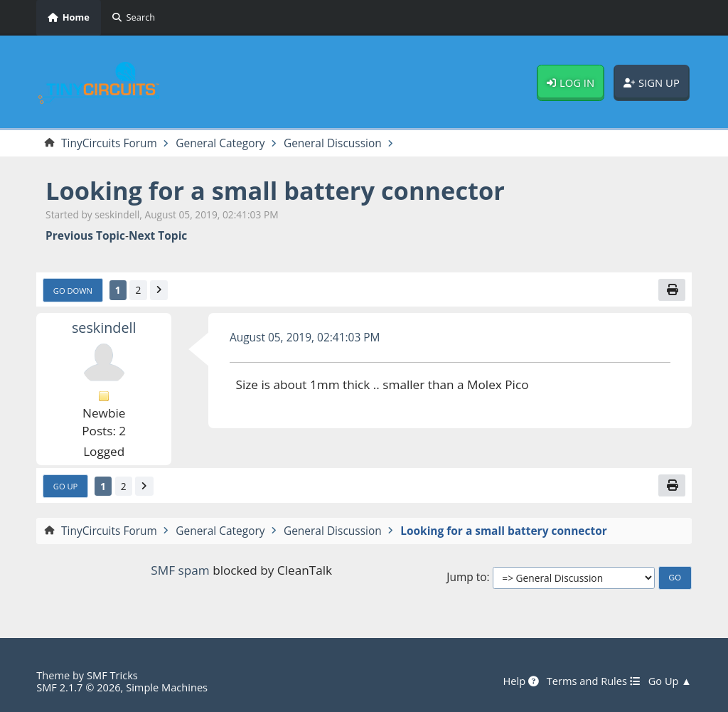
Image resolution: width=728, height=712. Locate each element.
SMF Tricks (112, 675)
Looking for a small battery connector (275, 190)
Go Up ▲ (670, 681)
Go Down (73, 291)
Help (520, 681)
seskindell (104, 328)
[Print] (672, 290)
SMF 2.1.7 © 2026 (78, 687)
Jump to (466, 577)
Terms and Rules (594, 681)
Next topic (158, 236)
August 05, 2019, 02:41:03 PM (305, 337)
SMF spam (180, 570)
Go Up (66, 486)
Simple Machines (167, 687)
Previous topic (85, 236)
